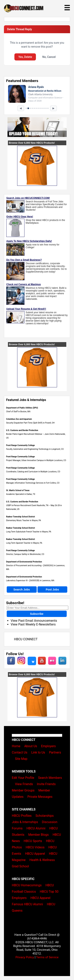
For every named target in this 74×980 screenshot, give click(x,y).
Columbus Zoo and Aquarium (19, 419)
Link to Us (38, 752)
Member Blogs (38, 835)
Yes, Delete (25, 57)
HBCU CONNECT (26, 639)
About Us (31, 746)
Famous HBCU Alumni (27, 904)
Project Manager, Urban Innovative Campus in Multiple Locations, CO (36, 460)
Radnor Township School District (21, 517)
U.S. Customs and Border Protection (22, 430)
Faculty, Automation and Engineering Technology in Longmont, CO (35, 449)
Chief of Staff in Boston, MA (18, 412)
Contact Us (20, 752)
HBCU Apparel (35, 854)
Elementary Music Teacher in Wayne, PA (24, 520)
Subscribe (37, 614)
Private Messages (40, 797)
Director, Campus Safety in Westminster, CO (25, 554)
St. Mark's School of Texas (18, 490)
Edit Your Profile (23, 778)
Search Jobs (22, 590)
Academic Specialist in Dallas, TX (21, 494)
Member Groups (23, 790)
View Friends (24, 784)
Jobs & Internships (25, 822)
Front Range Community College (20, 445)
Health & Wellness (42, 860)
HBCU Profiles (22, 816)
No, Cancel (49, 57)
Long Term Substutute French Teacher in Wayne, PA (29, 532)
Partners (55, 752)
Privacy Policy (25, 957)
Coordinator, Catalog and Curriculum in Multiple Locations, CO (33, 472)
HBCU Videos (35, 847)
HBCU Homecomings (27, 885)
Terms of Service (47, 957)
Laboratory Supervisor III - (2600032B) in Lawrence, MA (30, 581)
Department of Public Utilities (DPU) (22, 408)
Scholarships (45, 816)
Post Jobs (52, 590)
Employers (48, 746)
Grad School (20, 866)
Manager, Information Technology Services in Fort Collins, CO (33, 483)
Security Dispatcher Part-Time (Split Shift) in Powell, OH (30, 423)
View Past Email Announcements (34, 621)
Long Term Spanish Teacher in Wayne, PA (24, 543)
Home (16, 746)
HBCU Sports (33, 841)
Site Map (21, 759)
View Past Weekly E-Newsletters (33, 624)
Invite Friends (46, 784)
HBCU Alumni (36, 828)
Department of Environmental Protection (24, 562)
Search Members (50, 778)
